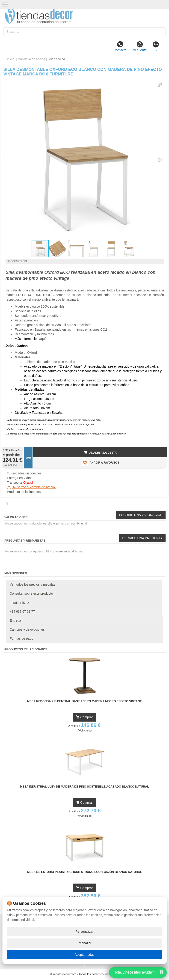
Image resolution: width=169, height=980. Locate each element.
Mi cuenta (140, 46)
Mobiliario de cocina (31, 59)
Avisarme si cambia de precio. (31, 487)
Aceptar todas (84, 955)
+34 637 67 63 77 (22, 611)
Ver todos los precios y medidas (33, 584)
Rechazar (85, 943)
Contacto (120, 46)
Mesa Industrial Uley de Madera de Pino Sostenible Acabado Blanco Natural (84, 787)
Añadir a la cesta (100, 453)
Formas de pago (21, 638)
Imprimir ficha (19, 602)
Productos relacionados (24, 492)
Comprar (84, 717)
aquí (43, 339)
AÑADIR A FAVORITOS (100, 462)
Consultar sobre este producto (31, 593)
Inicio (11, 59)
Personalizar (85, 932)
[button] (160, 85)
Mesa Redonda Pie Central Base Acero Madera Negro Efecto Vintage (85, 701)
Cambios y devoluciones (27, 629)
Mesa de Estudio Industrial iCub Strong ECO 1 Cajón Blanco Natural (84, 872)
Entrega (15, 620)
